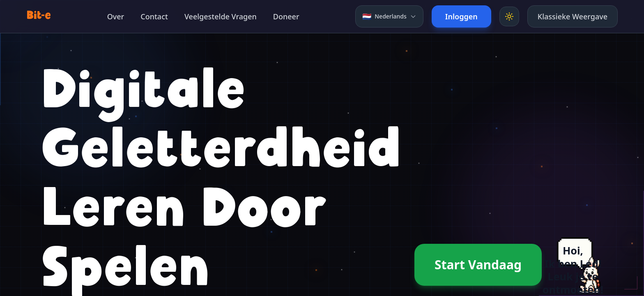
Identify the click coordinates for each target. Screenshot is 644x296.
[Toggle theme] (509, 16)
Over (116, 16)
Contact (154, 16)
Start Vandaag (478, 265)
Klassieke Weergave (573, 16)
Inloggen (461, 16)
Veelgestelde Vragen (221, 16)
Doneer (286, 16)
